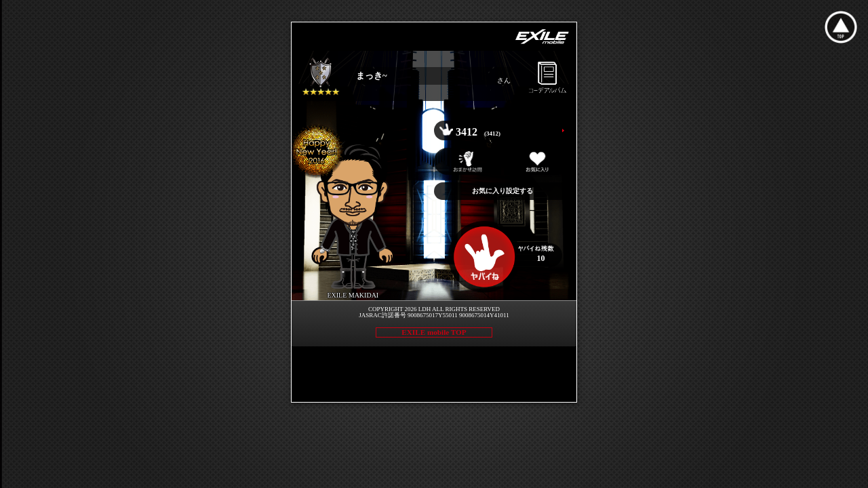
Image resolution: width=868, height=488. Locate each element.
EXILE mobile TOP (434, 332)
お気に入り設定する (502, 191)
